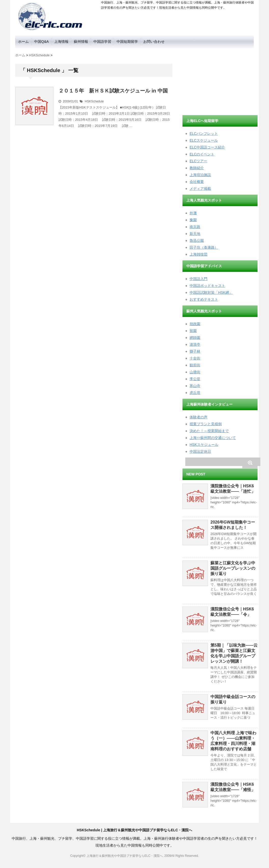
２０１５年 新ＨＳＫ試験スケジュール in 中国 (113, 91)
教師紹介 (197, 168)
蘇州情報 (81, 42)
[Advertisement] (221, 80)
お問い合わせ (154, 42)
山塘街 (195, 372)
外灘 (193, 213)
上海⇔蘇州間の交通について (213, 438)
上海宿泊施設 (200, 175)
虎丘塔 (195, 393)
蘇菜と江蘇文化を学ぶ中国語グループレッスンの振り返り (233, 568)
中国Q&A (41, 42)
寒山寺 (195, 386)
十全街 (195, 358)
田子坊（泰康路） (204, 247)
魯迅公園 (197, 241)
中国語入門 (199, 279)
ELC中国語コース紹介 (207, 147)
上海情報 (61, 42)
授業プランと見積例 (206, 424)
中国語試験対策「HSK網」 (211, 292)
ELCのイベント (202, 154)
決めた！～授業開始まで (209, 431)
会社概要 (197, 182)
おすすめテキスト (204, 299)
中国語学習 (102, 42)
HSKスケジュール (204, 445)
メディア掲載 (200, 189)
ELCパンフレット (204, 133)
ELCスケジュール (204, 140)
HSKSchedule (94, 101)
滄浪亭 (195, 344)
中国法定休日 (200, 451)
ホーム (23, 42)
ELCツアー (198, 161)
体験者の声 (199, 417)
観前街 (195, 365)
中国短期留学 (127, 42)
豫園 (193, 220)
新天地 (195, 234)
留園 (193, 331)
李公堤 (195, 379)
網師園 (195, 338)
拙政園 (195, 324)
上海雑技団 (199, 254)
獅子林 (195, 351)
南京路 (195, 227)
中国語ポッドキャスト (207, 286)
